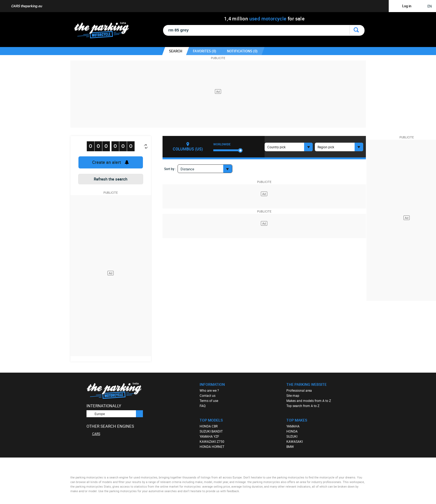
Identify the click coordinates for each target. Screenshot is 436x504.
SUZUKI (292, 436)
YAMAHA (293, 426)
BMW (290, 447)
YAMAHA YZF (209, 436)
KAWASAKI (295, 441)
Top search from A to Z (303, 406)
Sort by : (170, 169)
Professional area (299, 390)
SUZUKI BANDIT (211, 431)
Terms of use (209, 401)
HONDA (292, 431)
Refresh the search (111, 179)
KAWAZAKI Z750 (212, 441)
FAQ (203, 406)
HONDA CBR (209, 426)
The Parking (104, 32)
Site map (293, 395)
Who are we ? (209, 390)
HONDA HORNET (212, 447)
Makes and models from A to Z (309, 401)
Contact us (208, 395)
